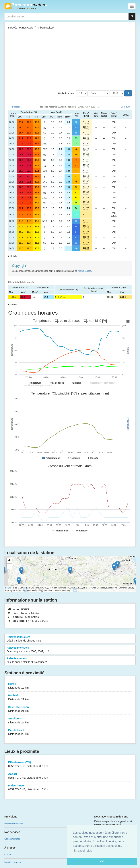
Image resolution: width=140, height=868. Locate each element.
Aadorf (70, 776)
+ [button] (9, 561)
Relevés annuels (70, 660)
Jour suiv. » (127, 107)
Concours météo (12, 839)
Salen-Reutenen (70, 709)
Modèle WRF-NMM (14, 824)
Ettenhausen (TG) (70, 764)
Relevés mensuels (70, 650)
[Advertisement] (70, 61)
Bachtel (70, 698)
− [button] (9, 566)
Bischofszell (70, 732)
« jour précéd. (15, 107)
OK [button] (102, 861)
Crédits (8, 855)
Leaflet (8, 588)
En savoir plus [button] (83, 851)
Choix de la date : (67, 93)
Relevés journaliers (70, 639)
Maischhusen (70, 788)
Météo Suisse (84, 271)
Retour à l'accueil (26, 6)
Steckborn (70, 721)
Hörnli (70, 686)
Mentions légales (13, 862)
